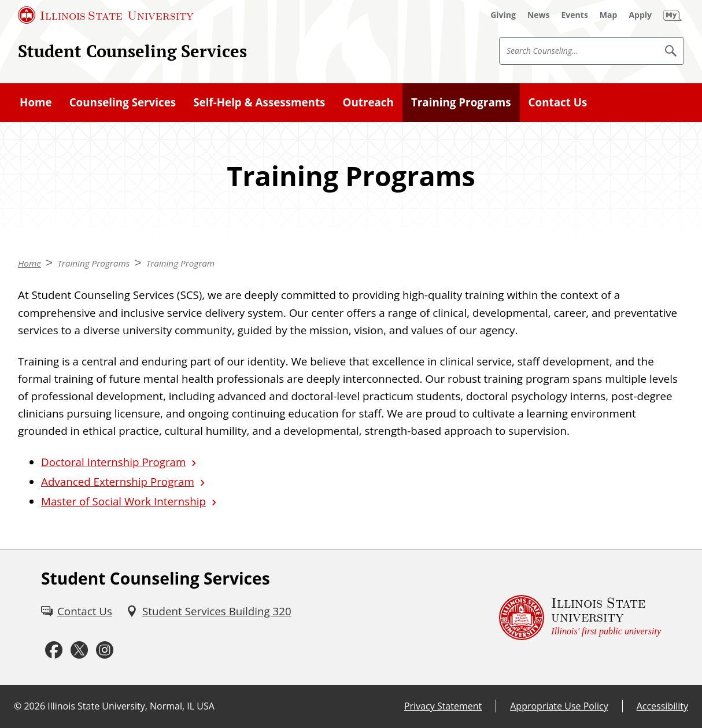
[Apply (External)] (640, 15)
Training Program (181, 263)
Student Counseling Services (132, 51)
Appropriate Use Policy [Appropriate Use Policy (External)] (559, 706)
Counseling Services (123, 102)
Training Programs (461, 102)
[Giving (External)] (503, 15)
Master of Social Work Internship (123, 501)
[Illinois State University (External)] (106, 15)
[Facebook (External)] (54, 651)
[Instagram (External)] (105, 651)
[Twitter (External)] (79, 651)
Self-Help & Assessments (259, 102)
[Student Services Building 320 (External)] (209, 611)
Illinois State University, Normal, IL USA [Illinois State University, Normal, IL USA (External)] (131, 706)
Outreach (368, 102)
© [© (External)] (18, 706)
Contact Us (558, 102)
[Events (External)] (575, 15)
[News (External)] (539, 15)
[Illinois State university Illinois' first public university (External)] (580, 618)
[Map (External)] (609, 15)
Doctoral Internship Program (113, 462)
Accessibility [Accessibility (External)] (662, 706)
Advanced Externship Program (118, 482)
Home (36, 102)
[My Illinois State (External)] (673, 15)
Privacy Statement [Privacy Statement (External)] (443, 706)
